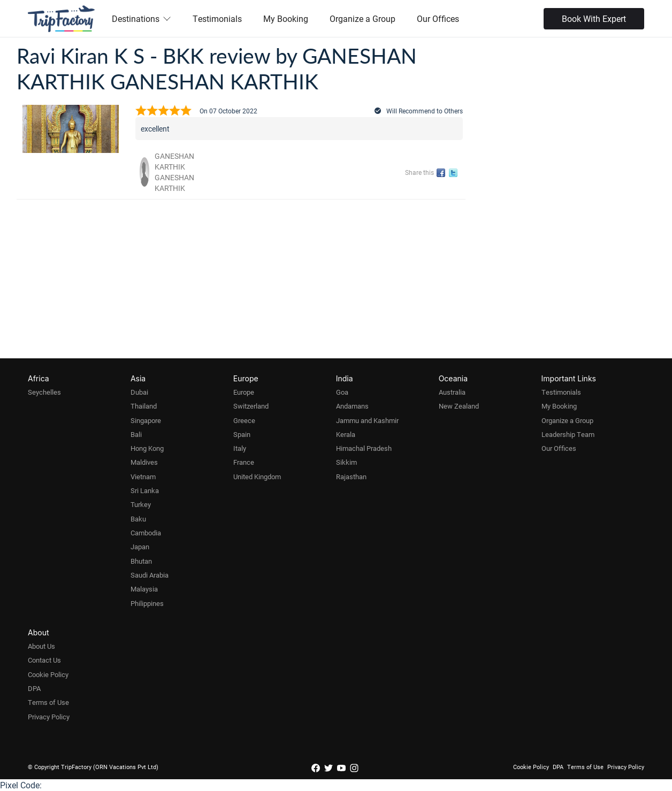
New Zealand (459, 406)
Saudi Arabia (150, 575)
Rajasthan (351, 477)
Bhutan (141, 561)
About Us (41, 646)
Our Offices (438, 18)
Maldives (144, 462)
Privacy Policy (49, 717)
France (244, 462)
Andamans (352, 406)
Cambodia (146, 533)
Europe (244, 392)
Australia (452, 392)
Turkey (141, 504)
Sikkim (346, 462)
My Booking (286, 18)
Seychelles (44, 392)
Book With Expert (594, 18)
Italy (240, 448)
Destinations (142, 18)
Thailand (144, 406)
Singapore (146, 420)
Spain (242, 434)
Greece (244, 420)
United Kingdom (257, 477)
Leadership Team (568, 434)
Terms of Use (48, 702)
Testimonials (217, 18)
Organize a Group (362, 18)
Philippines (147, 603)
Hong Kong (147, 448)
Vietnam (143, 477)
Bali (136, 434)
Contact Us (44, 660)
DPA (34, 688)
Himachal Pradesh (364, 448)
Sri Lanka (145, 490)
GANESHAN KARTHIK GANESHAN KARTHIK (174, 172)
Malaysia (144, 589)
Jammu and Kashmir (367, 420)
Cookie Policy (48, 674)
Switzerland (251, 406)
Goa (342, 392)
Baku (138, 519)
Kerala (346, 434)
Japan (140, 547)
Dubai (139, 392)
